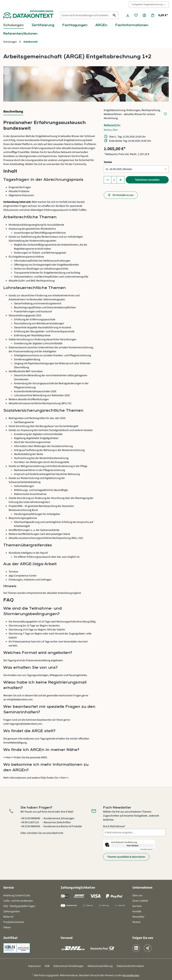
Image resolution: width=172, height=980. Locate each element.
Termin (108, 162)
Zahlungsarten (12, 911)
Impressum (34, 966)
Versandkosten (131, 975)
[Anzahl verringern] (108, 180)
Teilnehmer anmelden (147, 180)
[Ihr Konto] (144, 15)
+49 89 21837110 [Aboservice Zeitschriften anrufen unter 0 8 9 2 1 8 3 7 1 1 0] (30, 822)
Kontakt (137, 911)
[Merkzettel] (136, 15)
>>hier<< (63, 778)
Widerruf (8, 917)
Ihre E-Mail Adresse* (114, 826)
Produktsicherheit (13, 922)
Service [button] (9, 888)
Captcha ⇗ (147, 849)
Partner (137, 922)
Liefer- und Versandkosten (18, 901)
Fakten (7, 927)
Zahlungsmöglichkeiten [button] (78, 888)
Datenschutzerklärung (100, 966)
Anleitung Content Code (17, 895)
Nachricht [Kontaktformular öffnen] (58, 833)
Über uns (137, 895)
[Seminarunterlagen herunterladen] (128, 15)
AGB (47, 966)
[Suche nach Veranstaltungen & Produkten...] (85, 15)
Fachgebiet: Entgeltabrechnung (149, 4)
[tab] (13, 112)
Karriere (137, 906)
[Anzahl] (114, 180)
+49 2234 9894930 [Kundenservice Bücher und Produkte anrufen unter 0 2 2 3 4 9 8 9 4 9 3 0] (30, 826)
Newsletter (138, 917)
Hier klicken (133, 846)
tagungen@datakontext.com (26, 724)
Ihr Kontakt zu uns (123, 195)
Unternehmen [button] (142, 888)
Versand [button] (67, 938)
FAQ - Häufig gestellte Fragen (19, 906)
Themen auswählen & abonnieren (126, 857)
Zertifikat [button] (10, 938)
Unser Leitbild (140, 901)
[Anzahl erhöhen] (121, 180)
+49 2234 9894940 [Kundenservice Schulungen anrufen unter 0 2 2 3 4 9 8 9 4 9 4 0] (30, 818)
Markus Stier (111, 130)
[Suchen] (114, 15)
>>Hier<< (8, 757)
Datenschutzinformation (130, 966)
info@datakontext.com (20, 700)
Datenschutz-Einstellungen (69, 966)
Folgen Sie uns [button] (143, 938)
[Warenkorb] (159, 15)
